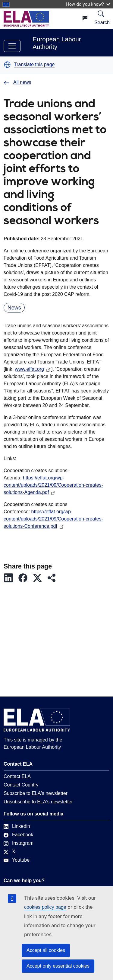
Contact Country (21, 785)
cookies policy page (45, 907)
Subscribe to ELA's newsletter (36, 793)
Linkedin (17, 826)
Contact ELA (17, 776)
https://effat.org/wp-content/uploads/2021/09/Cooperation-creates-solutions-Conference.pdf (53, 519)
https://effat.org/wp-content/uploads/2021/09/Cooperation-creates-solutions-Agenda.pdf (53, 485)
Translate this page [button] (34, 65)
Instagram (19, 843)
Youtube (17, 860)
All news (17, 82)
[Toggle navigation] (12, 46)
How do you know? (88, 4)
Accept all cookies (46, 950)
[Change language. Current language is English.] (85, 18)
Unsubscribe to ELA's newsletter (38, 802)
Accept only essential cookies (58, 966)
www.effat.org (33, 369)
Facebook (18, 835)
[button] (7, 65)
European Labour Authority (57, 43)
